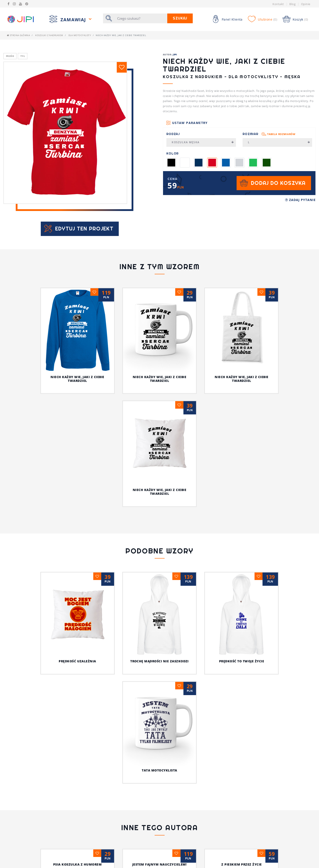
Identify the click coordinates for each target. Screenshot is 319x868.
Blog (292, 4)
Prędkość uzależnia (49, 661)
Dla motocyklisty (80, 35)
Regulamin (15, 859)
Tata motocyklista (270, 588)
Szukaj (180, 18)
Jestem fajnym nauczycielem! (159, 755)
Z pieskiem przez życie (242, 755)
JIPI (175, 54)
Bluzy (167, 859)
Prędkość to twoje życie (198, 582)
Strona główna (18, 35)
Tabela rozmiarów (281, 134)
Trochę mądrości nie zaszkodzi (128, 582)
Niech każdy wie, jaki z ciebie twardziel (77, 379)
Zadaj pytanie (300, 200)
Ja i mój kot (160, 791)
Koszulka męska (203, 142)
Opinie (306, 4)
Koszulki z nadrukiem (49, 35)
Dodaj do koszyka (278, 183)
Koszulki (170, 852)
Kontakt (278, 4)
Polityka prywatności (25, 865)
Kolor (172, 153)
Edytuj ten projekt (84, 229)
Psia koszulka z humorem (77, 755)
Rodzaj (173, 134)
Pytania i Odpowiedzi (102, 859)
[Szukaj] (141, 18)
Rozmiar (269, 134)
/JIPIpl (248, 865)
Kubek (168, 865)
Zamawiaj (74, 20)
